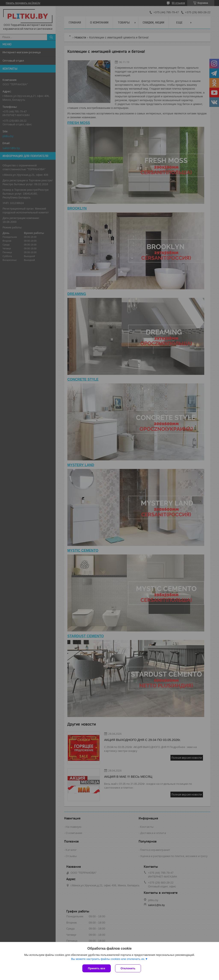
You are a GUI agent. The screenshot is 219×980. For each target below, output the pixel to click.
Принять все (97, 968)
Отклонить (128, 968)
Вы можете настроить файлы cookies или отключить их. (108, 959)
